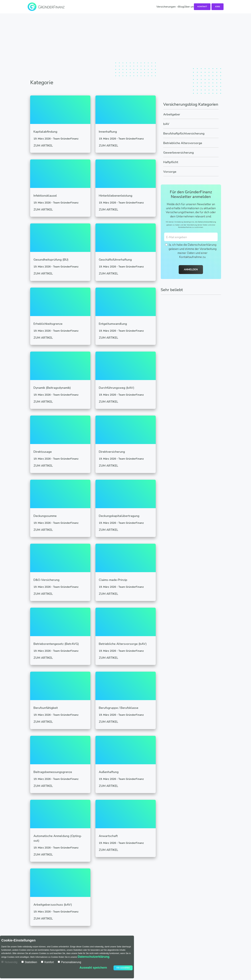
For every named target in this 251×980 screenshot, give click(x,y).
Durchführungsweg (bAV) (117, 388)
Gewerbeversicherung (178, 153)
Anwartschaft (108, 836)
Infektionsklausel (45, 196)
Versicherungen (105, 7)
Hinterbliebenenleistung (116, 196)
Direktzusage (43, 452)
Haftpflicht (171, 162)
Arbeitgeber (172, 114)
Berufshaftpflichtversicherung (184, 133)
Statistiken (29, 962)
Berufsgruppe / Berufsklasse (119, 708)
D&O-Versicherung (46, 580)
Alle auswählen (123, 968)
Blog (135, 7)
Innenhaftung (108, 132)
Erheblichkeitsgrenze (48, 324)
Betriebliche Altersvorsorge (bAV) (123, 644)
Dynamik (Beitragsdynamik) (52, 388)
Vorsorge (170, 172)
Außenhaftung (109, 772)
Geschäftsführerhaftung (115, 260)
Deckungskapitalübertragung (119, 516)
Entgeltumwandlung (113, 324)
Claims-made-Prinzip (113, 580)
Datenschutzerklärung (207, 222)
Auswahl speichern (93, 968)
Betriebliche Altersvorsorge (183, 143)
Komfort (47, 962)
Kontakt (201, 7)
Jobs (218, 7)
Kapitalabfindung (45, 132)
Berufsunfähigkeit (46, 708)
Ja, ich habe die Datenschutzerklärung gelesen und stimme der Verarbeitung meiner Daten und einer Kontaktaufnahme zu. (191, 251)
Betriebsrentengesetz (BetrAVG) (56, 644)
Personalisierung (69, 962)
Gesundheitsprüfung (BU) (51, 260)
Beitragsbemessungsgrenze (53, 772)
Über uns (159, 7)
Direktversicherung (112, 452)
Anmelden (191, 269)
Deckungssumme (45, 516)
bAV (166, 124)
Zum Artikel (43, 146)
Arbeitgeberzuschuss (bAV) (53, 905)
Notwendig (9, 962)
